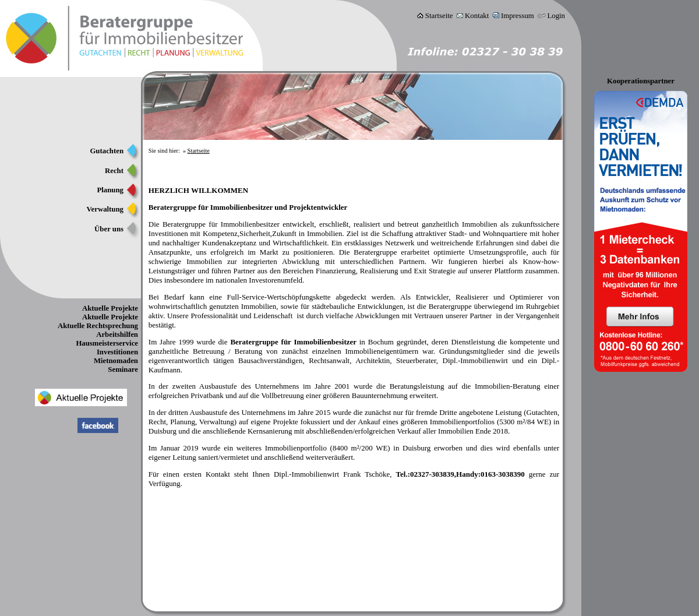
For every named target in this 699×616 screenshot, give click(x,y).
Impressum (518, 16)
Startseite (439, 16)
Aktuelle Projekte (110, 308)
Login (556, 16)
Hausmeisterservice (107, 343)
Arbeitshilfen (117, 335)
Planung (110, 190)
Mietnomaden (116, 361)
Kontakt (477, 16)
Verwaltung (105, 209)
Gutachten (107, 151)
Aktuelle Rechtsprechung (98, 326)
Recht (114, 171)
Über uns (109, 229)
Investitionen (117, 352)
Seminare (123, 369)
